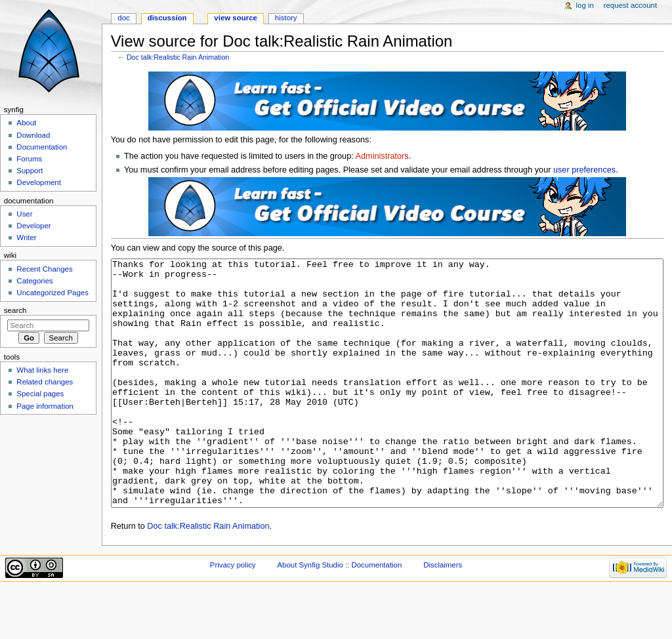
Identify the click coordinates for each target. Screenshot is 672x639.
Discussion (167, 18)
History (286, 18)
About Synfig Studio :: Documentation (339, 614)
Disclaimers (443, 614)
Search (15, 310)
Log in (585, 5)
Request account (631, 5)
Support (30, 171)
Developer (33, 226)
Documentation (42, 147)
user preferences (584, 170)
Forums (29, 159)
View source (236, 18)
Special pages (40, 394)
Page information (45, 406)
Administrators (382, 156)
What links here (42, 370)
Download (33, 135)
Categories (34, 281)
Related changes (45, 382)
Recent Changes (44, 269)
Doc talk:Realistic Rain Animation (178, 57)
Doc (123, 18)
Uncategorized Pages (52, 293)
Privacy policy (233, 614)
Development (38, 182)
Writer (26, 237)
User (24, 214)
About (26, 123)
